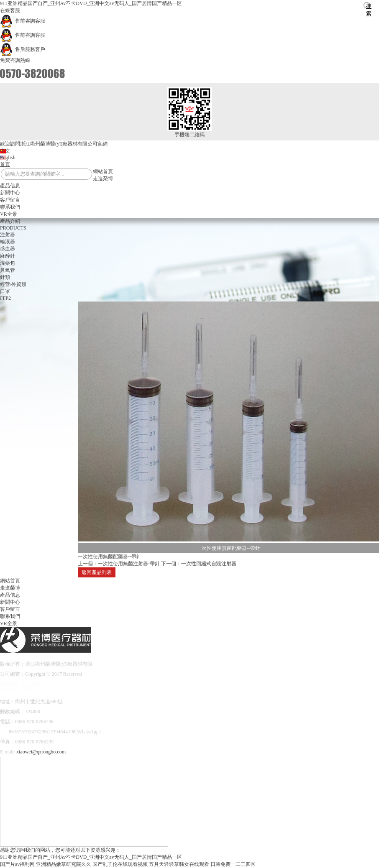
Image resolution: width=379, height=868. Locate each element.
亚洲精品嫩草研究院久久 (64, 864)
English (8, 158)
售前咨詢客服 (23, 21)
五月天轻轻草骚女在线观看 (179, 864)
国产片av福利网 (17, 864)
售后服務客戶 (23, 49)
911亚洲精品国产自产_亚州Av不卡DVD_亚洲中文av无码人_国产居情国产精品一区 (91, 3)
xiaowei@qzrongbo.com (41, 752)
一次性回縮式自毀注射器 (209, 564)
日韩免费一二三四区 (233, 864)
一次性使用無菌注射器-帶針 (129, 564)
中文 (5, 151)
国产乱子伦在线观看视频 (120, 864)
